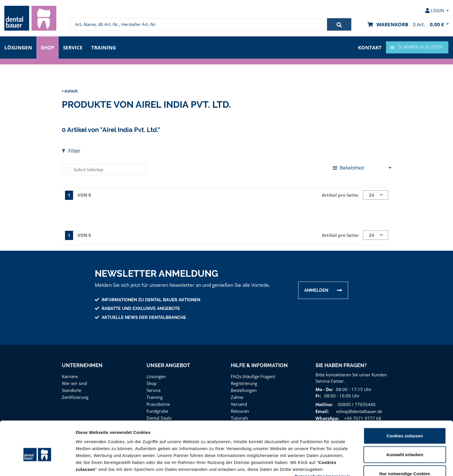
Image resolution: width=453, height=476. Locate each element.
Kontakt (370, 47)
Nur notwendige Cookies (405, 443)
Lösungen (18, 47)
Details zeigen (307, 465)
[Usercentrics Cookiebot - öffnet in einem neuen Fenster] (37, 465)
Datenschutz (308, 446)
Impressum (338, 446)
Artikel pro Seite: (341, 194)
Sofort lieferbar (88, 169)
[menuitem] (30, 18)
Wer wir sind (74, 382)
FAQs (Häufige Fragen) (253, 375)
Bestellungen (243, 389)
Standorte (71, 389)
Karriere (69, 375)
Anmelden (316, 289)
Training (105, 47)
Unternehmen (82, 364)
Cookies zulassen (405, 405)
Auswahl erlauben (405, 424)
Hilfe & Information (259, 364)
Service (74, 47)
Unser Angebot (168, 364)
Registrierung (244, 382)
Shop (48, 47)
